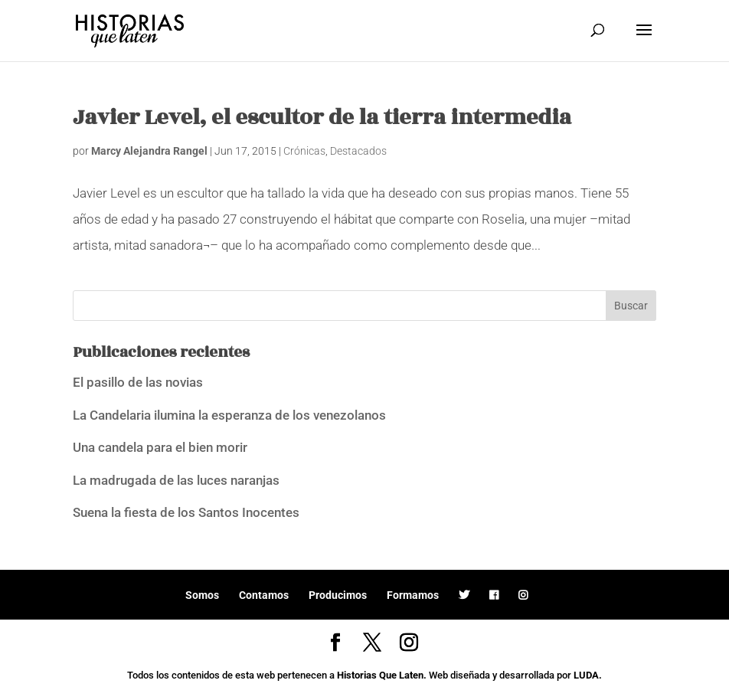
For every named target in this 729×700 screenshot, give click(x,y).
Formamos (413, 595)
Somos (202, 595)
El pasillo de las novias (138, 382)
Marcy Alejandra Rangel (149, 151)
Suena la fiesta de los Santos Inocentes (186, 512)
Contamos (264, 595)
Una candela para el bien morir (160, 447)
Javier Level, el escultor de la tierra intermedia (322, 118)
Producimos (338, 595)
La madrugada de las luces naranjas (176, 480)
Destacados (358, 151)
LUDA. (588, 675)
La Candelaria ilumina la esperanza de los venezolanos (229, 415)
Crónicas (304, 151)
